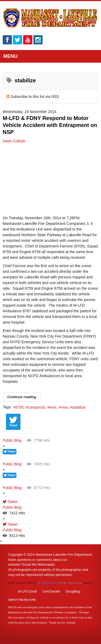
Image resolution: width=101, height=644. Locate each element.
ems (53, 407)
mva (64, 407)
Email (27, 565)
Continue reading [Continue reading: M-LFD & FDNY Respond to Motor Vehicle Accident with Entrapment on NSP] (22, 397)
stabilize (79, 407)
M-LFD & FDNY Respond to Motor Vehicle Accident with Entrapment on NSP (50, 125)
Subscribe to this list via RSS (35, 97)
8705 (19, 407)
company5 (36, 407)
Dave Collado (14, 141)
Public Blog (12, 440)
